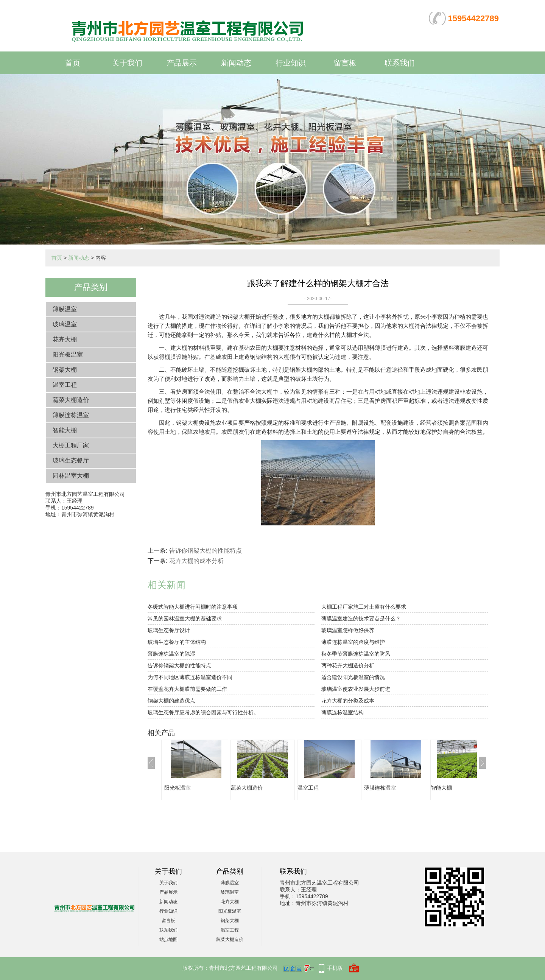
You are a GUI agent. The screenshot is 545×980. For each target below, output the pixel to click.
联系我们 (400, 63)
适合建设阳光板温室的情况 (353, 677)
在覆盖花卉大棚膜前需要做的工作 (187, 689)
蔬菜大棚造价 (71, 400)
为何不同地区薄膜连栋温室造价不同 (190, 677)
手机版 (335, 968)
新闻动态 (236, 63)
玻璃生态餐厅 (71, 460)
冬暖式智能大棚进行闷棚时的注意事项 (193, 607)
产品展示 (182, 63)
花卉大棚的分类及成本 (348, 701)
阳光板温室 (68, 354)
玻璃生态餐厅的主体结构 (177, 642)
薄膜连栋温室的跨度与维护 (353, 642)
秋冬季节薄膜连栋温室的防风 (356, 654)
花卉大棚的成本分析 (196, 561)
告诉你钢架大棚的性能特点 (206, 551)
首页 (73, 63)
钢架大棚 (65, 370)
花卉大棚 (65, 339)
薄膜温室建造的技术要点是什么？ (361, 619)
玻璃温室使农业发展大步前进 (356, 689)
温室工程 (65, 385)
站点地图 (168, 939)
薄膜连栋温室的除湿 (171, 654)
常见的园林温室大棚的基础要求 (185, 619)
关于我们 (127, 63)
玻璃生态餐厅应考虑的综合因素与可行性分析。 (203, 712)
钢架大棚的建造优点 (171, 701)
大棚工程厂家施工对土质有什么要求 (364, 607)
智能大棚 (65, 430)
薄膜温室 (65, 309)
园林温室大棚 (71, 476)
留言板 (345, 63)
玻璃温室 (65, 324)
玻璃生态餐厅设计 (169, 630)
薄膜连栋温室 (71, 415)
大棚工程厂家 (71, 445)
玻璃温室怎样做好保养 (348, 630)
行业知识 (291, 63)
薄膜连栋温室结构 (343, 712)
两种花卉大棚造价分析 (348, 665)
